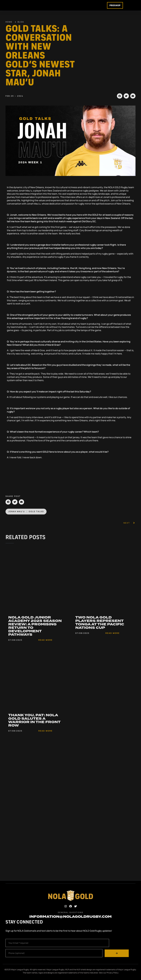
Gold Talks (36, 515)
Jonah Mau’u (17, 515)
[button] (120, 100)
